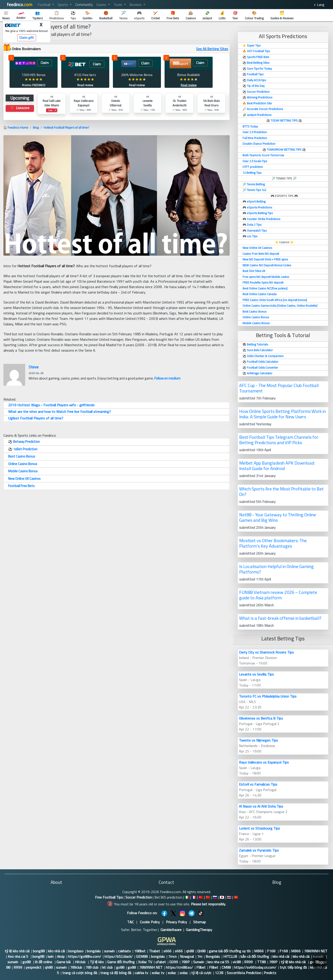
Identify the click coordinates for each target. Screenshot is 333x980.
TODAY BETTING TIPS (284, 120)
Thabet (154, 951)
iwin (51, 956)
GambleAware (171, 930)
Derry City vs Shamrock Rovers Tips (266, 652)
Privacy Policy (176, 922)
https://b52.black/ (119, 956)
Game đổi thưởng (121, 962)
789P (186, 962)
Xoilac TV (145, 962)
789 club (92, 967)
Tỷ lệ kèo (97, 962)
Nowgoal (187, 956)
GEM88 (142, 956)
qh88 (190, 951)
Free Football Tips (109, 897)
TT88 (261, 962)
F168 (272, 951)
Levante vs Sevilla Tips (256, 674)
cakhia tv (141, 973)
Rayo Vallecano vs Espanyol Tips (264, 762)
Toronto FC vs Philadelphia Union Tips (268, 696)
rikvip (61, 956)
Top (319, 962)
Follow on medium (167, 378)
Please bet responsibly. (208, 904)
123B (219, 973)
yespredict (34, 967)
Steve (34, 367)
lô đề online (44, 962)
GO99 (174, 962)
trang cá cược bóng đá (80, 973)
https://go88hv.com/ (85, 956)
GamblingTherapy (199, 930)
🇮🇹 (187, 897)
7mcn (172, 956)
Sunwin (199, 962)
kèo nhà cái (56, 951)
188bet (140, 951)
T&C (130, 922)
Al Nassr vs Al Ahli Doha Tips (261, 806)
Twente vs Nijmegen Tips (258, 740)
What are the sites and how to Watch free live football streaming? (60, 412)
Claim (45, 63)
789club (76, 967)
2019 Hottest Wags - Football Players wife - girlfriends (51, 405)
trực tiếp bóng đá (293, 967)
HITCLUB (230, 956)
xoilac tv (158, 973)
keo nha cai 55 (218, 962)
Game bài (64, 962)
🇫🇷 (194, 897)
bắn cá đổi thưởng (255, 956)
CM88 (226, 967)
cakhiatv (124, 951)
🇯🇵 (222, 897)
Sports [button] (63, 5)
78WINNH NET (316, 951)
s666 (167, 951)
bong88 (39, 951)
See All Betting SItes (212, 49)
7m (200, 956)
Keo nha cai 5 (18, 956)
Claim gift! (27, 38)
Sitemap (199, 922)
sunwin (109, 951)
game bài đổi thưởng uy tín (230, 951)
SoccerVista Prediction (244, 973)
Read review (85, 85)
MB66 (259, 951)
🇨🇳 (208, 897)
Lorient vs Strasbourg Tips (259, 828)
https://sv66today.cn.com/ (255, 967)
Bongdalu (213, 956)
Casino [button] (102, 5)
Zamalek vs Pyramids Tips (259, 850)
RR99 (249, 962)
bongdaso (76, 951)
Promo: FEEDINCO (34, 85)
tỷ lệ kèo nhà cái (17, 951)
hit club (107, 967)
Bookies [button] (136, 5)
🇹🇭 (229, 897)
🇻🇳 (236, 897)
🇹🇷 (201, 897)
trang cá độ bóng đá (116, 973)
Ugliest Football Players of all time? (36, 418)
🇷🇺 (215, 897)
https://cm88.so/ (179, 967)
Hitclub (81, 962)
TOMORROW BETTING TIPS (284, 149)
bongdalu (94, 951)
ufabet (161, 962)
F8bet (201, 967)
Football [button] (44, 5)
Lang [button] (320, 5)
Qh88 (201, 951)
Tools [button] (118, 5)
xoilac (172, 973)
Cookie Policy (150, 922)
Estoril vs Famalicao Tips (258, 784)
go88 (27, 962)
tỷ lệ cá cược (201, 973)
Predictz (270, 973)
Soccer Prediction (139, 897)
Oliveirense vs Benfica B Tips (261, 718)
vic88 (237, 962)
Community (84, 5)
